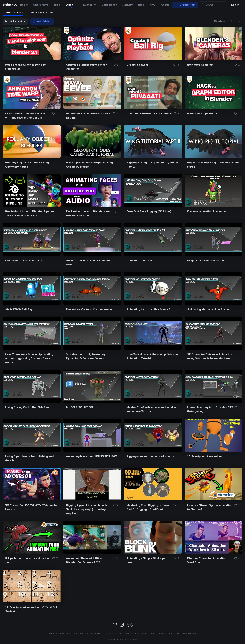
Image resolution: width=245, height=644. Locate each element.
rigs (69, 633)
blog (153, 633)
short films (79, 633)
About (165, 5)
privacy (162, 633)
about (145, 633)
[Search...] (213, 5)
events (129, 633)
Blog (141, 5)
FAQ (153, 5)
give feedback (189, 633)
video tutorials (95, 633)
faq (178, 633)
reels (62, 633)
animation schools (114, 633)
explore (53, 633)
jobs (137, 633)
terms (171, 633)
